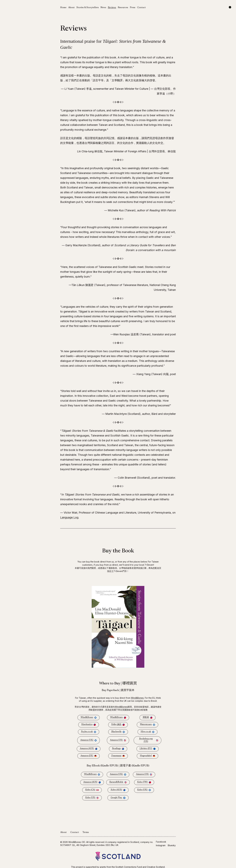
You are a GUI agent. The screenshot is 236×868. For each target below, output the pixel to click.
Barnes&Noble (118, 782)
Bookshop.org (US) (149, 740)
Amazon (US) (118, 740)
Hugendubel (147, 756)
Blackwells (118, 732)
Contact (141, 8)
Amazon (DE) (88, 756)
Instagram (161, 845)
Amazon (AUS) (89, 749)
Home (63, 8)
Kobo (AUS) (118, 790)
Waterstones (147, 725)
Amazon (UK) (88, 740)
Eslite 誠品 (118, 725)
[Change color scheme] (230, 7)
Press (133, 8)
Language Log (69, 517)
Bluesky (172, 845)
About (71, 8)
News (103, 8)
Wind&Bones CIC (77, 842)
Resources (123, 8)
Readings (118, 749)
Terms (86, 832)
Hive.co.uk (147, 732)
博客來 (147, 718)
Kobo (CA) (92, 790)
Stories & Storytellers (88, 8)
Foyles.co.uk (89, 732)
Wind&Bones (137, 698)
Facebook (161, 842)
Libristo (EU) (148, 749)
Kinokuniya (89, 725)
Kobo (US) (92, 798)
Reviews (112, 8)
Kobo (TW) (144, 782)
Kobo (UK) (144, 790)
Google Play (118, 798)
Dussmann (118, 756)
